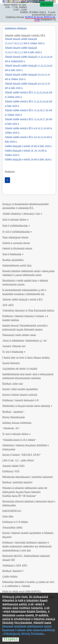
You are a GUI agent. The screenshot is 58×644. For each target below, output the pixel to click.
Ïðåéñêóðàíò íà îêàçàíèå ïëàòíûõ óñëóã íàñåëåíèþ (26, 406)
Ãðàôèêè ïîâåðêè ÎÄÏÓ (13, 466)
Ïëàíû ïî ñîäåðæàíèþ (12, 254)
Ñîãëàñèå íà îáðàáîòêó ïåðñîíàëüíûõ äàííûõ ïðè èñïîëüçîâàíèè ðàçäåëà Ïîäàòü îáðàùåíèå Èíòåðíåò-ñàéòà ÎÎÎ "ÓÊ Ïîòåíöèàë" (25, 492)
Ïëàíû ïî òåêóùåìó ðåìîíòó (14, 220)
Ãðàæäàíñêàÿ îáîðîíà (12, 528)
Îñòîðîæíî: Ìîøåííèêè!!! (13, 571)
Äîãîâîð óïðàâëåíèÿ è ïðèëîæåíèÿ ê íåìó (21, 214)
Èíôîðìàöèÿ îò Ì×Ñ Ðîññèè (15, 522)
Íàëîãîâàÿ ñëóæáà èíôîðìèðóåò (17, 423)
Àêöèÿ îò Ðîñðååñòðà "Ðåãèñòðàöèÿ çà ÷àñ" (25, 341)
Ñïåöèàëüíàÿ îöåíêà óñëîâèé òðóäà (19, 335)
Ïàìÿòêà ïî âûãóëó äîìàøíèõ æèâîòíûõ (20, 395)
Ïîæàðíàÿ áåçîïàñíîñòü (13, 260)
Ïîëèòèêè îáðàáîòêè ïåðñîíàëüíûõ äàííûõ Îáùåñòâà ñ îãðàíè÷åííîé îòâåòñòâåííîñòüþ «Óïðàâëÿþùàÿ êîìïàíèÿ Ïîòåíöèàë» (29, 630)
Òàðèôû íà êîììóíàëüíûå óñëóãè (17, 249)
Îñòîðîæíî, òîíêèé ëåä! (13, 384)
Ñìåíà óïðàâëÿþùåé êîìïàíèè (15, 238)
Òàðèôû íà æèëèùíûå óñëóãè (16, 243)
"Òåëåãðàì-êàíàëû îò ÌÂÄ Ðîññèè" (19, 440)
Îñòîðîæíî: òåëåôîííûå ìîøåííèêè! (17, 482)
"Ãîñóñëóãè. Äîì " (11, 428)
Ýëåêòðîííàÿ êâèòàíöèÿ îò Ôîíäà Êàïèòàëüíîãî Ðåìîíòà (28, 311)
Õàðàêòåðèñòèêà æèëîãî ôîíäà (17, 266)
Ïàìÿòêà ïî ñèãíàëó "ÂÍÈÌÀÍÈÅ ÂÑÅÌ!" (22, 455)
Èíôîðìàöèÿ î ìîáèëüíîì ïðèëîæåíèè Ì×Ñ (20, 400)
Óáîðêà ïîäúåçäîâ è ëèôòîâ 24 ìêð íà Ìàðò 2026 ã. (28, 160)
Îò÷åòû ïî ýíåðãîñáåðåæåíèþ (16, 232)
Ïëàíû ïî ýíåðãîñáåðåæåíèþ (15, 226)
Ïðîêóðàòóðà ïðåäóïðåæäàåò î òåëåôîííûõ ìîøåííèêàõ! (28, 477)
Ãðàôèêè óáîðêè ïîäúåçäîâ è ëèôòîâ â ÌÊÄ (23, 300)
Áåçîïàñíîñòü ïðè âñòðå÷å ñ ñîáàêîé (20, 369)
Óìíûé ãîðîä (8, 517)
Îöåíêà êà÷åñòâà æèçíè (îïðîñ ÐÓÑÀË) (21, 591)
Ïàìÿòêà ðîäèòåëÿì (11, 363)
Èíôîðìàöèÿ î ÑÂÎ (11, 471)
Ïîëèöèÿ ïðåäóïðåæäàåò (14, 417)
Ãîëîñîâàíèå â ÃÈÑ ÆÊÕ (15, 566)
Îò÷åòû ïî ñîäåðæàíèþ (13, 352)
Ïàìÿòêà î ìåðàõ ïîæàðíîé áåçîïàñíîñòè (20, 389)
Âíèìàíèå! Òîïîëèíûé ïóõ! (14, 346)
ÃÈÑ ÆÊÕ (8, 305)
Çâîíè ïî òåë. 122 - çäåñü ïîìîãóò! (18, 460)
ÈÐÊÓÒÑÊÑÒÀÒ (12, 511)
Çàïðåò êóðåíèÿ (10, 577)
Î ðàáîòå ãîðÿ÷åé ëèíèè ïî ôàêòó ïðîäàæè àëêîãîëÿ (26, 358)
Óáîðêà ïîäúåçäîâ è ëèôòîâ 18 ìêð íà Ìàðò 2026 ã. (28, 146)
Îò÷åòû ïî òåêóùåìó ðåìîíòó (15, 434)
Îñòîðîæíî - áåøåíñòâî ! (13, 412)
